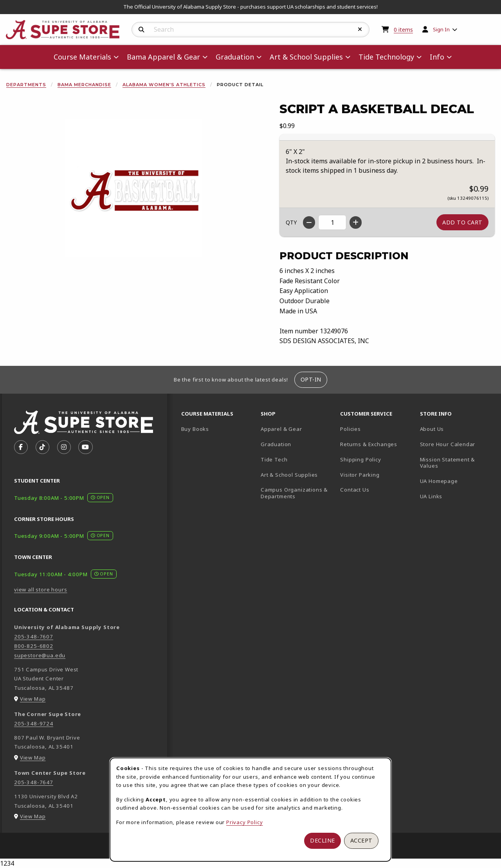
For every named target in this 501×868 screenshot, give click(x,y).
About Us (432, 429)
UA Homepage (457, 481)
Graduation (276, 444)
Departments (26, 85)
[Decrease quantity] (309, 222)
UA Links (431, 496)
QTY (291, 222)
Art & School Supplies (289, 475)
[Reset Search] (360, 29)
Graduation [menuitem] (235, 57)
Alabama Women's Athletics (164, 85)
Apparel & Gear (281, 429)
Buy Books (195, 429)
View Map (33, 699)
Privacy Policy (245, 822)
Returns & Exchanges (369, 444)
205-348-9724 (34, 723)
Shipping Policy (360, 459)
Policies (351, 429)
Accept (361, 840)
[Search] (141, 30)
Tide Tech (274, 459)
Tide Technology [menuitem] (386, 57)
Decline (323, 840)
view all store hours (41, 590)
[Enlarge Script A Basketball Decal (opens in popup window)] (133, 188)
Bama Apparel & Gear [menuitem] (163, 57)
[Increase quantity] (356, 222)
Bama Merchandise (84, 85)
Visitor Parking (360, 475)
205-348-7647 (34, 782)
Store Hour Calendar (457, 444)
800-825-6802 (34, 646)
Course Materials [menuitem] (82, 57)
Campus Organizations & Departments (297, 493)
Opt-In (311, 379)
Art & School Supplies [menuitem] (306, 57)
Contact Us (355, 490)
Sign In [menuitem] (441, 29)
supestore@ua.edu (40, 655)
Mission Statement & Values (448, 463)
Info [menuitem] (437, 57)
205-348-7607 (34, 637)
